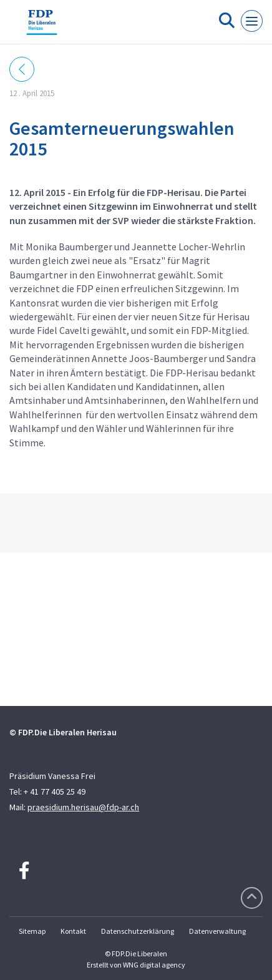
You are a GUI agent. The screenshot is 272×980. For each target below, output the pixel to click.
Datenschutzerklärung (138, 931)
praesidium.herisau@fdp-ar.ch (83, 807)
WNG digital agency (154, 965)
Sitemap (32, 931)
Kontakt (73, 931)
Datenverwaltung (217, 931)
